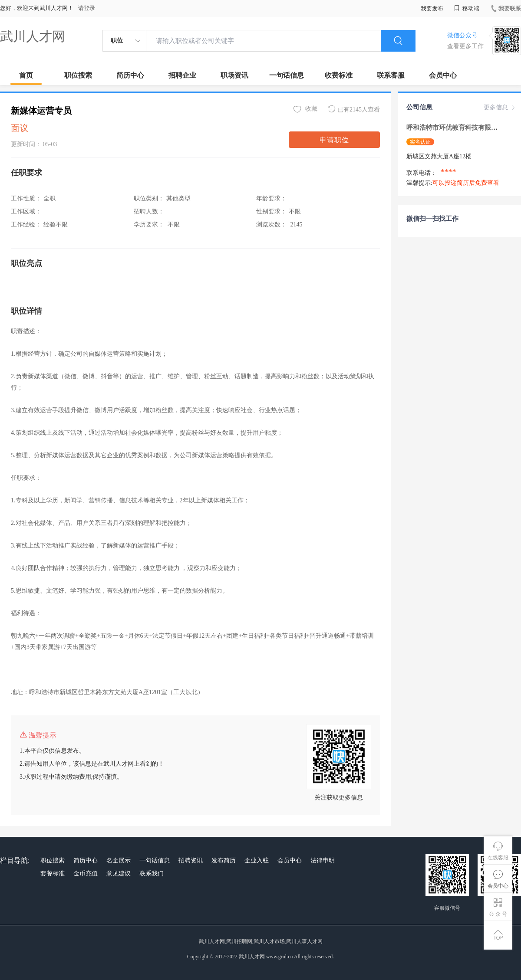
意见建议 (119, 873)
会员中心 (443, 75)
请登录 (87, 8)
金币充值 (86, 873)
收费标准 (339, 75)
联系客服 (391, 75)
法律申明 (323, 860)
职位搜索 (78, 75)
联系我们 (152, 873)
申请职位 (334, 140)
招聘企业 (182, 75)
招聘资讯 (191, 860)
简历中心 (130, 75)
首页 (26, 75)
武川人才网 (33, 36)
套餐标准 (53, 873)
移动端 (467, 8)
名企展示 (119, 860)
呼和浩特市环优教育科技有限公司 (456, 128)
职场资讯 (234, 75)
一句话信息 (287, 75)
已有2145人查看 (354, 109)
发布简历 (224, 860)
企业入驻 (257, 860)
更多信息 (500, 108)
